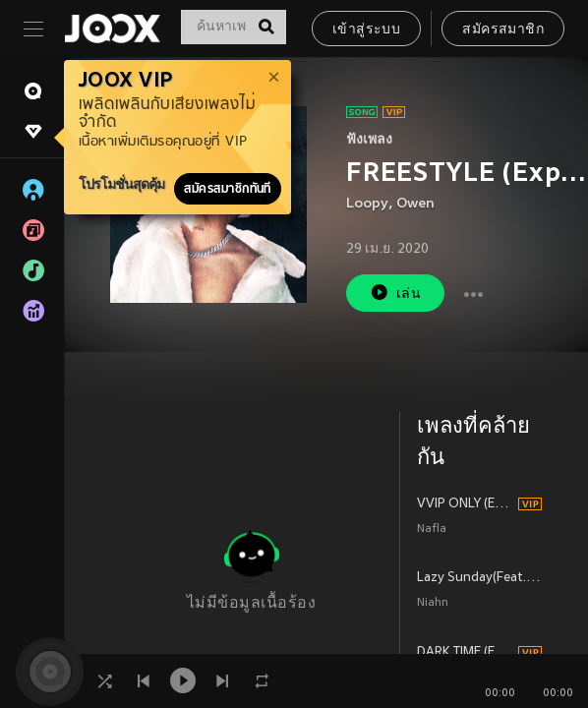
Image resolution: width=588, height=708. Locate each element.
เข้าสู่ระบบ (366, 30)
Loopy (367, 204)
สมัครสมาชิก (503, 30)
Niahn (433, 603)
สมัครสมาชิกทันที (228, 189)
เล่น (395, 293)
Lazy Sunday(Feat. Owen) (479, 578)
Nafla (432, 530)
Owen (415, 204)
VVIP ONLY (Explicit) (465, 504)
